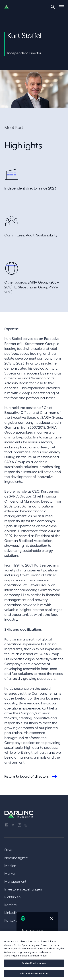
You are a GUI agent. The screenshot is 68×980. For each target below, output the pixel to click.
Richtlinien (13, 897)
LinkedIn (11, 913)
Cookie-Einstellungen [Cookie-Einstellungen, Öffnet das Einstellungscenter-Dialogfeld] (34, 964)
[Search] (53, 7)
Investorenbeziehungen (23, 889)
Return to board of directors (26, 776)
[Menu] (61, 7)
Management (15, 881)
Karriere (10, 905)
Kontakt (11, 920)
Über (8, 850)
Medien (10, 866)
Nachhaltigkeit (16, 858)
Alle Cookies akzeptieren (34, 975)
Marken (10, 873)
